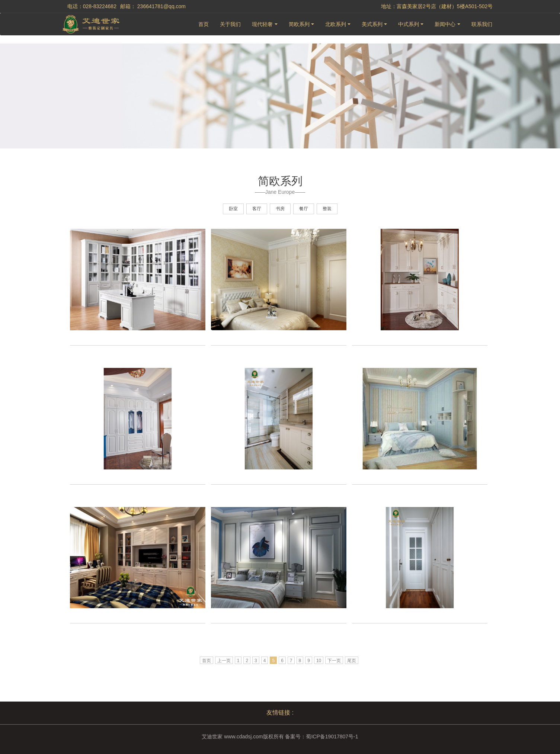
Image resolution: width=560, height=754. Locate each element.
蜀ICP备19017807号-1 (332, 737)
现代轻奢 (262, 24)
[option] (138, 293)
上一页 (224, 661)
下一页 (334, 661)
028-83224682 (100, 6)
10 (319, 661)
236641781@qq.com (161, 6)
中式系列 (409, 24)
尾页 (352, 661)
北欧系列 (336, 24)
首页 (204, 24)
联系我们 (482, 24)
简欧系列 (299, 24)
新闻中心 (445, 24)
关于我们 (230, 24)
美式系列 (372, 24)
